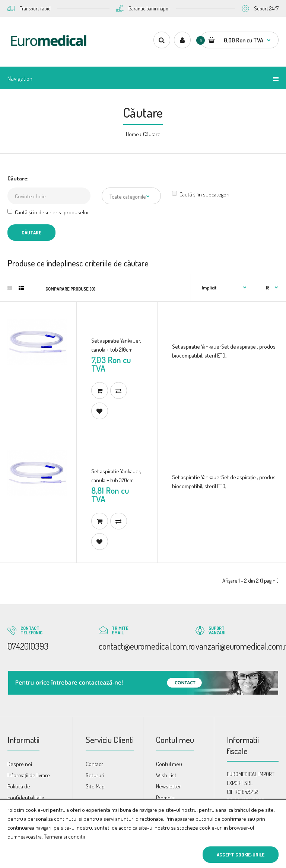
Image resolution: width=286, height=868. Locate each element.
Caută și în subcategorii (201, 194)
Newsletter (169, 786)
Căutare (152, 134)
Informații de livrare (29, 775)
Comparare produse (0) (70, 289)
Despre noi (20, 764)
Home (132, 134)
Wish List (166, 775)
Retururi (95, 775)
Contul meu (169, 764)
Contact (94, 764)
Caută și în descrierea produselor (48, 212)
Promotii (165, 797)
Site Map (95, 786)
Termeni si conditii (64, 837)
